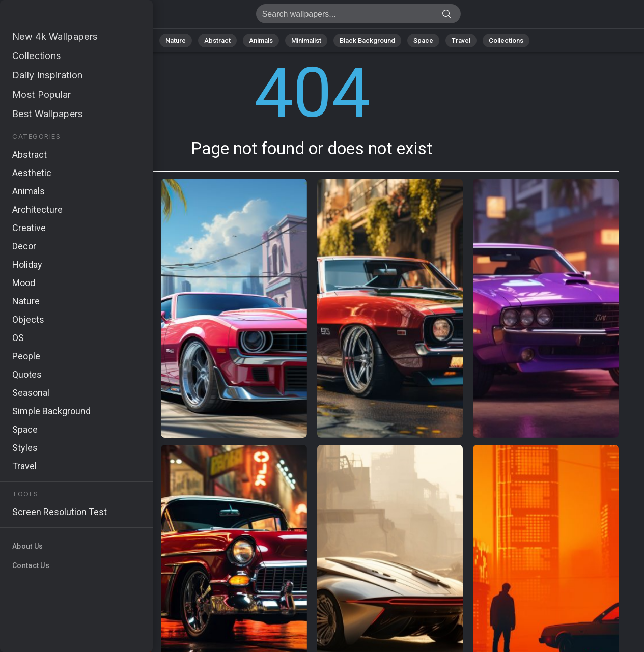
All (143, 40)
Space (423, 40)
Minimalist (306, 40)
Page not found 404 (61, 17)
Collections (506, 40)
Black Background (367, 40)
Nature (176, 40)
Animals (261, 40)
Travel (461, 40)
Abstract (217, 40)
